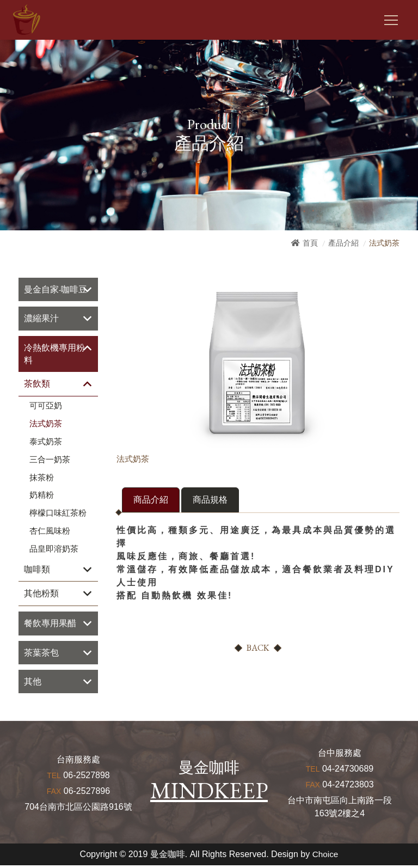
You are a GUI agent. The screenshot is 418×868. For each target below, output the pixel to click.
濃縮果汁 (41, 319)
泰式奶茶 (46, 443)
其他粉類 (41, 595)
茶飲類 (37, 385)
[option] (258, 363)
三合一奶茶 (50, 461)
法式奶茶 (46, 425)
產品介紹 (343, 243)
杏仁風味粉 (50, 533)
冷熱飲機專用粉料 (54, 355)
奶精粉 (42, 497)
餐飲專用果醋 (50, 625)
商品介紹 (151, 500)
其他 (33, 684)
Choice (325, 857)
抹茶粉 (42, 479)
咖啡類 (37, 570)
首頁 (310, 243)
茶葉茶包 (41, 654)
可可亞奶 (46, 407)
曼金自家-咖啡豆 (56, 289)
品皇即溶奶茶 (54, 550)
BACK (258, 648)
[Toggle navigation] (391, 20)
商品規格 (210, 500)
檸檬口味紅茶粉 (58, 515)
